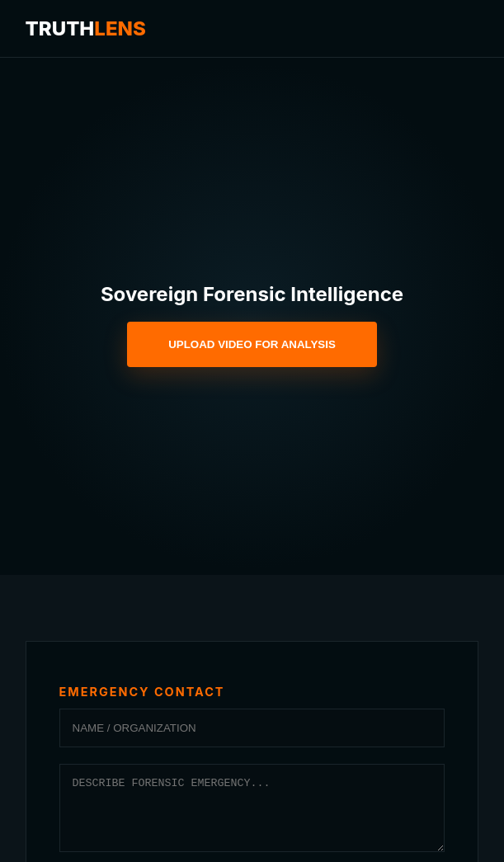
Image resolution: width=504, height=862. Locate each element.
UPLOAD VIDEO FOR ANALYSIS (252, 344)
